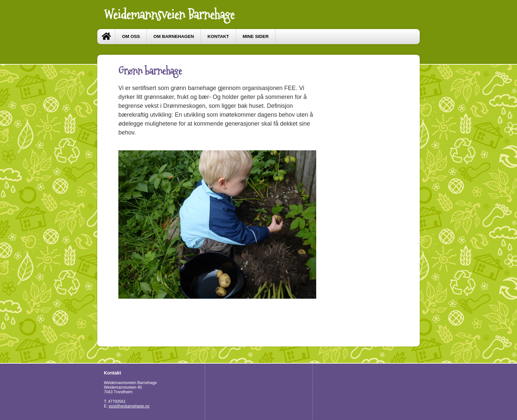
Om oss (131, 36)
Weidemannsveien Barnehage (169, 15)
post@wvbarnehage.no (129, 406)
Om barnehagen (174, 36)
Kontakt (218, 36)
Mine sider (256, 36)
